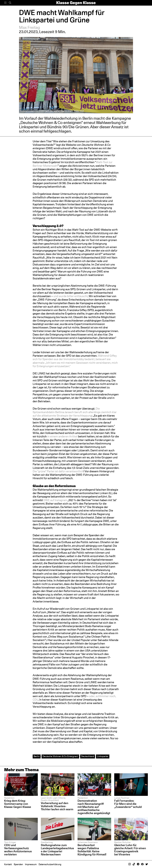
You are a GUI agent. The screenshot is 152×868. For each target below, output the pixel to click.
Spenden (18, 864)
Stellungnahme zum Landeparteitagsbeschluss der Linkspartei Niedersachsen (57, 850)
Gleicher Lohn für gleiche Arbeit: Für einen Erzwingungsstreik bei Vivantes (130, 850)
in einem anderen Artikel (62, 436)
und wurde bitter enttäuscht (71, 296)
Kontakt (8, 864)
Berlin (37, 756)
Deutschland (88, 756)
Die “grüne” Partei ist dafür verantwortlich (58, 471)
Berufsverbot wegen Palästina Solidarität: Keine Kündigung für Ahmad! (92, 850)
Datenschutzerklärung (50, 864)
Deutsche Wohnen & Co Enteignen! (60, 756)
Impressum (31, 864)
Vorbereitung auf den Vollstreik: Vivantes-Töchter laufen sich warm (57, 806)
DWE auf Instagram (55, 500)
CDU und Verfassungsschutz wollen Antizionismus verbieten (18, 850)
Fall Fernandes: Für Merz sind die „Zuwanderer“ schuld (128, 804)
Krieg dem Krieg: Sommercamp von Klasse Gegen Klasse (18, 804)
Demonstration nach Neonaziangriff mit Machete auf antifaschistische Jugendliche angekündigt (94, 807)
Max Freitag (29, 27)
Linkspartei (103, 756)
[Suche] (10, 3)
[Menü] (5, 3)
